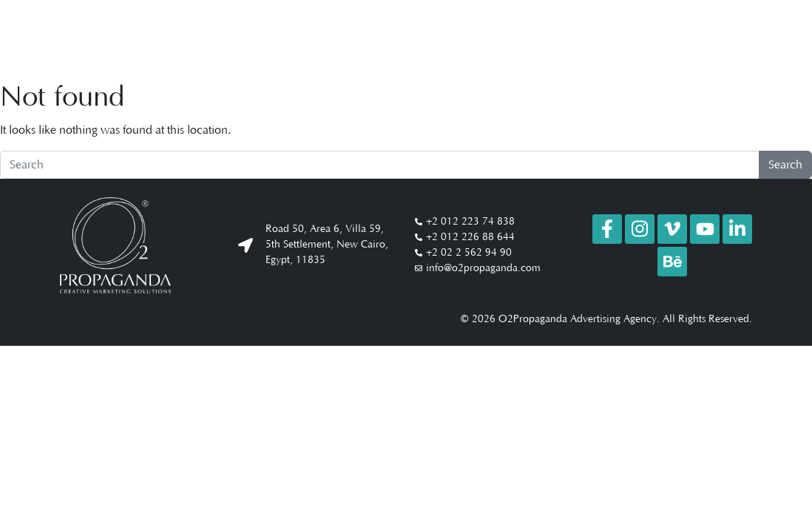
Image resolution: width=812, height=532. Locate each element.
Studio (613, 37)
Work (567, 37)
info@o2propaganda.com (483, 268)
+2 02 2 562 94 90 (469, 253)
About (414, 37)
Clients (662, 37)
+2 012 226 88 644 (470, 237)
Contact (716, 37)
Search (785, 165)
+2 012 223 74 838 (470, 222)
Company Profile (491, 37)
